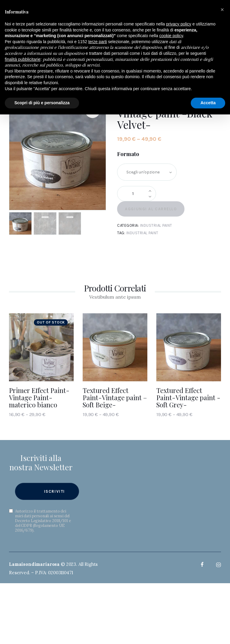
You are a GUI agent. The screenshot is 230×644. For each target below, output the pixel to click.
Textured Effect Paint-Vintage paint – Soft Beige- (115, 397)
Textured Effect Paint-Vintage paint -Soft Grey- (188, 397)
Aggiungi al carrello (151, 209)
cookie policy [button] (171, 36)
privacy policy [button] (179, 24)
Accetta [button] (208, 103)
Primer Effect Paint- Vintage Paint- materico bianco (39, 397)
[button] (222, 10)
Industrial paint (156, 225)
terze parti (98, 42)
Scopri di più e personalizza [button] (42, 103)
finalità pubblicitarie (23, 59)
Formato (128, 154)
